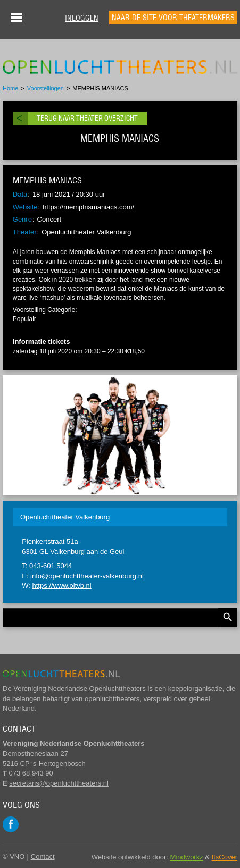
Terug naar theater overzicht (87, 118)
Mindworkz (187, 857)
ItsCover (225, 857)
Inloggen (82, 18)
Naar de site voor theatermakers (173, 18)
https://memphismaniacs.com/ (88, 207)
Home (10, 88)
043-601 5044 (51, 566)
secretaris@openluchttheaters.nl (59, 783)
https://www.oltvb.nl (61, 585)
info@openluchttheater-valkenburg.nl (87, 576)
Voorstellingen (45, 88)
